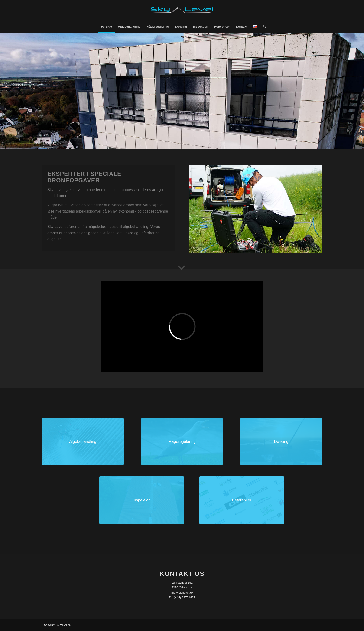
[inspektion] (142, 500)
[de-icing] (281, 442)
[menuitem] (106, 27)
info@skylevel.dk (182, 593)
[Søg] (263, 27)
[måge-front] (182, 442)
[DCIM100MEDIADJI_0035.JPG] (83, 442)
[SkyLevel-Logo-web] (182, 10)
